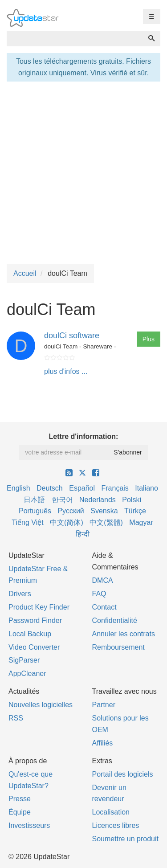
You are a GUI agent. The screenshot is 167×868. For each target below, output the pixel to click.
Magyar (141, 522)
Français (115, 488)
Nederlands (98, 500)
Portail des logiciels (123, 774)
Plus (149, 339)
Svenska (104, 511)
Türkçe (135, 511)
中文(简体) (67, 522)
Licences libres (116, 825)
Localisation (111, 812)
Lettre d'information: (84, 436)
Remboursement (118, 647)
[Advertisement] (83, 172)
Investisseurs (29, 825)
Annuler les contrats (124, 634)
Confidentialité (115, 620)
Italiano (147, 488)
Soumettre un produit (125, 839)
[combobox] (75, 39)
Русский (71, 511)
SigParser (24, 660)
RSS (16, 718)
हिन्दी (83, 534)
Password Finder (35, 620)
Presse (20, 799)
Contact (104, 607)
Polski (132, 500)
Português (35, 511)
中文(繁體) (106, 522)
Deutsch (50, 488)
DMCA (103, 580)
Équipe (20, 812)
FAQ (99, 594)
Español (82, 488)
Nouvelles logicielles (41, 705)
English (18, 488)
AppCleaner (27, 674)
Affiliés (103, 743)
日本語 (34, 500)
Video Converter (34, 647)
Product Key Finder (39, 607)
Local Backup (30, 634)
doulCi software (72, 336)
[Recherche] (151, 39)
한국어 (62, 500)
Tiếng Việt (27, 522)
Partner (104, 705)
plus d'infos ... (66, 371)
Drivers (20, 594)
